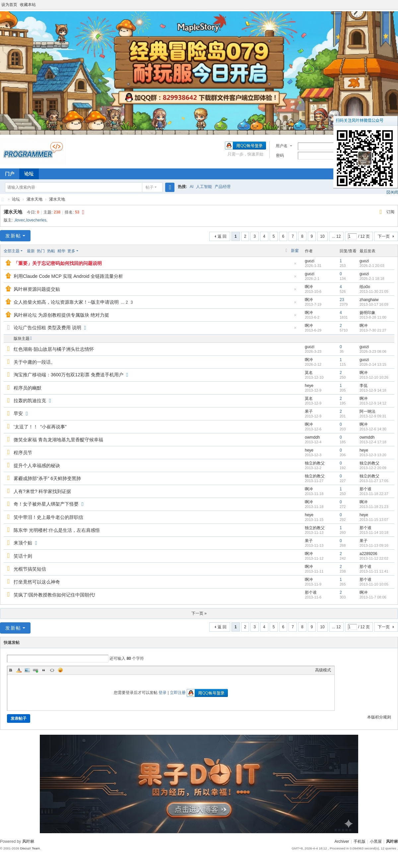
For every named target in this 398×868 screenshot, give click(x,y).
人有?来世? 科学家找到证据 (42, 491)
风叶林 (3, 199)
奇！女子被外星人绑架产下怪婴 (46, 504)
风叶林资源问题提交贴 (37, 289)
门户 (10, 174)
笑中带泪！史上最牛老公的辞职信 (48, 517)
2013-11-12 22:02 (374, 558)
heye (309, 386)
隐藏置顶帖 (295, 265)
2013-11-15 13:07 (374, 520)
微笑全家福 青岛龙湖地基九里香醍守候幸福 (58, 440)
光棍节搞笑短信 (30, 569)
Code (52, 670)
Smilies (60, 670)
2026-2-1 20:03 (372, 266)
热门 (41, 251)
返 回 (222, 236)
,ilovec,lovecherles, (31, 220)
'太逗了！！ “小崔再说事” (40, 427)
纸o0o (365, 287)
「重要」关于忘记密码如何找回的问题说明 (58, 263)
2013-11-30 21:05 (374, 291)
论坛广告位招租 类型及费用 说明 (47, 328)
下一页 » (199, 613)
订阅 (390, 212)
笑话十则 (23, 556)
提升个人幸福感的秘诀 (37, 465)
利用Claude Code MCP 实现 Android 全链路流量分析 (68, 276)
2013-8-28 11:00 (373, 317)
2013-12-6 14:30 (373, 429)
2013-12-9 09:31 (373, 416)
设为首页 (9, 5)
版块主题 (22, 339)
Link (35, 670)
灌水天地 (34, 199)
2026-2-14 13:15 (373, 364)
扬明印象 (367, 313)
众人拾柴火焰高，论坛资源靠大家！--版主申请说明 (66, 302)
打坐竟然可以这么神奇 (37, 582)
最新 (31, 251)
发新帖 (13, 236)
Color (19, 670)
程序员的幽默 (28, 388)
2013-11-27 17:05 (374, 481)
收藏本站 (28, 5)
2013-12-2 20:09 (373, 468)
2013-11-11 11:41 (374, 571)
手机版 (360, 841)
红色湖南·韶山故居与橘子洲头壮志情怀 (54, 349)
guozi (310, 261)
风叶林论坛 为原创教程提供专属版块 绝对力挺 (61, 315)
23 (342, 300)
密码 (280, 155)
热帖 (51, 251)
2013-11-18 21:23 (374, 507)
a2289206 (368, 554)
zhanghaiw (369, 300)
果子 (309, 411)
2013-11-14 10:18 (374, 532)
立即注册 (178, 693)
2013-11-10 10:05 (374, 584)
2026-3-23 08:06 (373, 351)
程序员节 (23, 453)
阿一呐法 (367, 411)
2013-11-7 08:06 (373, 597)
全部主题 (12, 251)
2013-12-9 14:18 (373, 390)
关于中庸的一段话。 (34, 362)
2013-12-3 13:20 (373, 455)
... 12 (336, 236)
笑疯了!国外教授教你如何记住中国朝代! (54, 595)
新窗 (295, 251)
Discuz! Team (30, 848)
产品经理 (223, 187)
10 (322, 236)
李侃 (364, 386)
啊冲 (309, 287)
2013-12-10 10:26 (374, 377)
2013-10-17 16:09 (374, 304)
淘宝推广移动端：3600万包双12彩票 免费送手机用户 (68, 375)
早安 (18, 413)
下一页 (384, 236)
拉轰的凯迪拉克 (30, 401)
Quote (44, 670)
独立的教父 (315, 463)
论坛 (29, 174)
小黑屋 (376, 841)
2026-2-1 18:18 (372, 279)
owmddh (312, 437)
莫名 (309, 373)
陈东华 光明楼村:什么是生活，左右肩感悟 (57, 530)
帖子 (150, 187)
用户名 (282, 146)
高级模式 (323, 670)
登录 (163, 693)
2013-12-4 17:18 (373, 442)
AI (192, 187)
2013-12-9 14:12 (373, 403)
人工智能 (204, 187)
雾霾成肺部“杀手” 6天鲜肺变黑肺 (47, 478)
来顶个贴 (23, 543)
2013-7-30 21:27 (373, 330)
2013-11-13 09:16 (374, 545)
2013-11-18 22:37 (374, 494)
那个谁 (365, 489)
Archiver (342, 841)
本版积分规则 (379, 717)
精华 (61, 251)
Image (27, 670)
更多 (71, 251)
